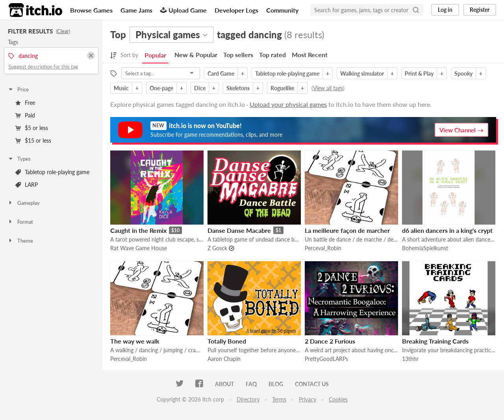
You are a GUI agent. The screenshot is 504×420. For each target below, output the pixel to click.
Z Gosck (217, 248)
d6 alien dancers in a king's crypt (447, 230)
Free (25, 103)
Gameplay (24, 203)
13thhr (410, 359)
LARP (27, 185)
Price (18, 89)
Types (19, 159)
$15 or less (33, 140)
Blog (276, 384)
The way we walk (135, 341)
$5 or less (32, 128)
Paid (25, 115)
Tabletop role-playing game (52, 172)
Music (121, 88)
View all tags (328, 88)
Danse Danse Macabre (239, 230)
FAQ (251, 384)
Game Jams (136, 10)
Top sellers (238, 55)
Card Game (221, 73)
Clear (63, 31)
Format (20, 222)
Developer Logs (236, 10)
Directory (248, 399)
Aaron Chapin (224, 359)
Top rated (272, 55)
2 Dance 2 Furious (330, 341)
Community (282, 10)
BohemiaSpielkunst (425, 248)
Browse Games (91, 10)
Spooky (463, 73)
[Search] (416, 10)
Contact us (312, 384)
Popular (155, 55)
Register (480, 10)
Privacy (308, 399)
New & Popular (196, 55)
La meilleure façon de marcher (347, 230)
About (224, 384)
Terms (279, 399)
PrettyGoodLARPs (326, 359)
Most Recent (310, 55)
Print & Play (419, 73)
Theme (20, 241)
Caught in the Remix (138, 230)
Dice (200, 88)
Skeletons (238, 88)
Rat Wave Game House (139, 248)
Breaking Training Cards (435, 341)
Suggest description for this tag (43, 67)
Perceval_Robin (323, 248)
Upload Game (183, 10)
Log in (445, 10)
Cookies (338, 399)
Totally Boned (227, 341)
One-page (161, 88)
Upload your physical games (288, 104)
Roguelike (282, 88)
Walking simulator (362, 73)
